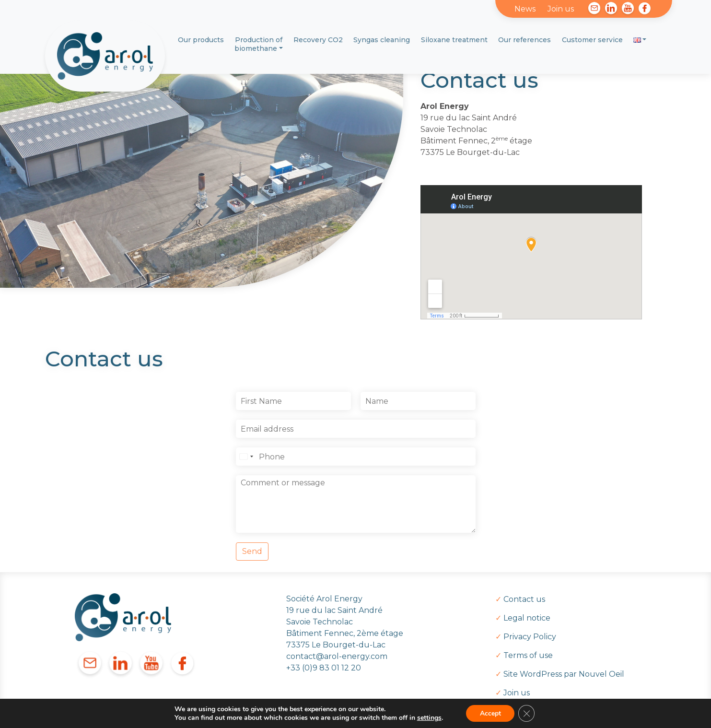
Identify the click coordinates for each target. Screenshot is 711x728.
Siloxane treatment (454, 40)
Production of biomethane (258, 44)
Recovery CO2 (318, 40)
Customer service (592, 40)
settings (428, 717)
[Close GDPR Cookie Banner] (527, 713)
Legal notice (527, 618)
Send (252, 551)
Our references (525, 40)
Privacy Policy (530, 637)
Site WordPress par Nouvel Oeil (564, 674)
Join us (561, 9)
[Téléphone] (356, 457)
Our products (201, 40)
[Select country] (246, 457)
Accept (490, 713)
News (525, 9)
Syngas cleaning (382, 40)
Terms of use (528, 655)
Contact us (524, 599)
